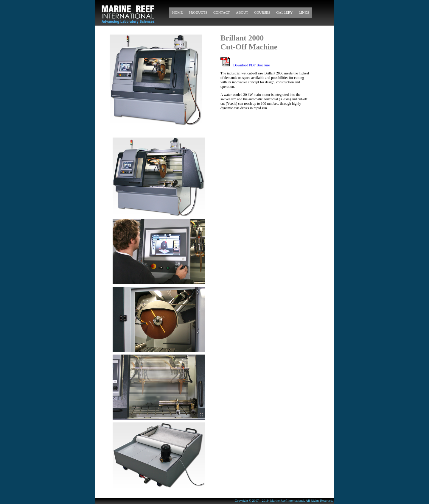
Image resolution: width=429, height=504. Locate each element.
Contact (222, 13)
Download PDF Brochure (252, 65)
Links (304, 13)
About (242, 13)
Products (198, 13)
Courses (262, 13)
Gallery (284, 13)
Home (177, 13)
